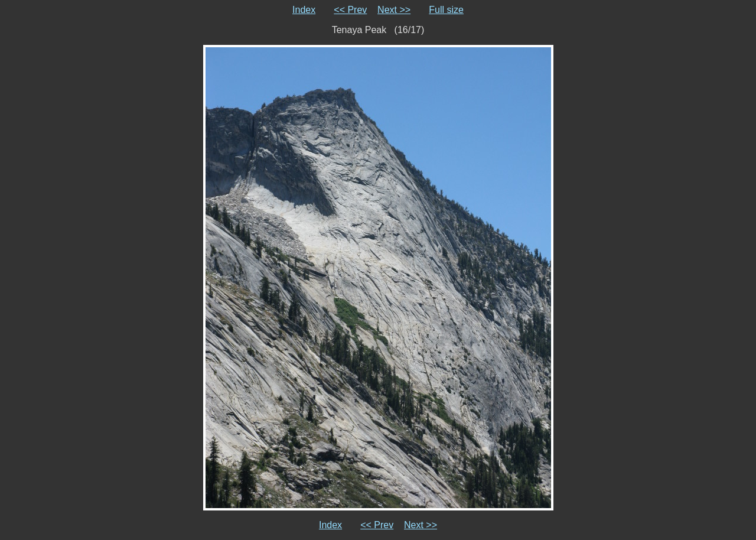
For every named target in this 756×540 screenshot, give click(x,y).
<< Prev (350, 10)
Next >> (394, 10)
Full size (446, 10)
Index (304, 10)
